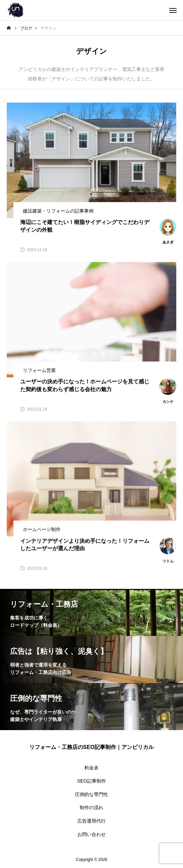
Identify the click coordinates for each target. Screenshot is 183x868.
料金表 (91, 768)
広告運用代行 (91, 821)
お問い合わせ (91, 834)
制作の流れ (91, 807)
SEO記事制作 (91, 781)
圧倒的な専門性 (91, 794)
